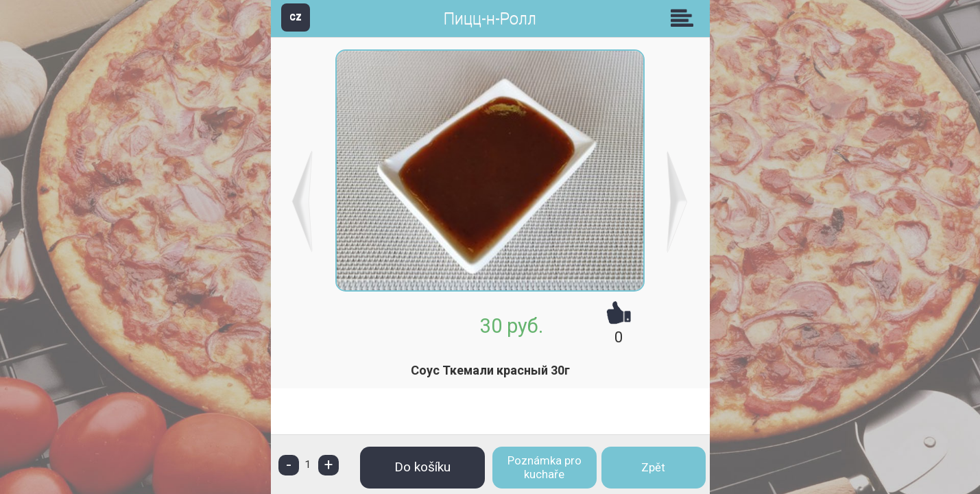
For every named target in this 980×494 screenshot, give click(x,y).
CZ (296, 17)
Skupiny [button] (685, 18)
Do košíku (422, 467)
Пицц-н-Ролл (490, 19)
